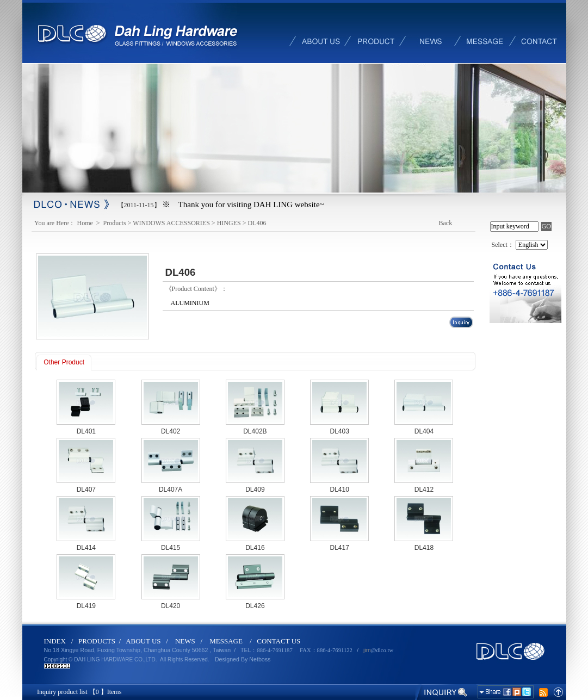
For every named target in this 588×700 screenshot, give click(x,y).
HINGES (229, 223)
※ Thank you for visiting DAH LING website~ (243, 205)
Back (446, 223)
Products (115, 223)
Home (86, 223)
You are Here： (55, 223)
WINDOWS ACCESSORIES (171, 223)
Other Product (64, 362)
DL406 (257, 223)
